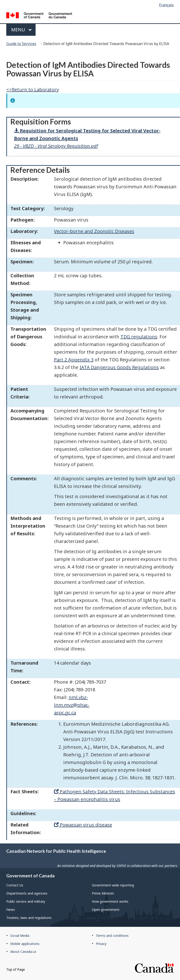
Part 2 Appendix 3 (74, 360)
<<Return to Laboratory (33, 90)
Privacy (101, 944)
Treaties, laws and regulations (29, 918)
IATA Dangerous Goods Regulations (119, 367)
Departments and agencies (27, 893)
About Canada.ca (23, 952)
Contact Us (15, 885)
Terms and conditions (112, 936)
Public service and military (26, 901)
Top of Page (16, 969)
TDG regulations (139, 337)
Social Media (20, 936)
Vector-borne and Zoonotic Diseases (94, 231)
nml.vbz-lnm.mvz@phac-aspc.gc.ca (72, 705)
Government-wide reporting (113, 885)
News (11, 910)
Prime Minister (103, 893)
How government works (110, 901)
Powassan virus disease (83, 825)
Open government (106, 910)
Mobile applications (25, 944)
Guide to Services (21, 44)
